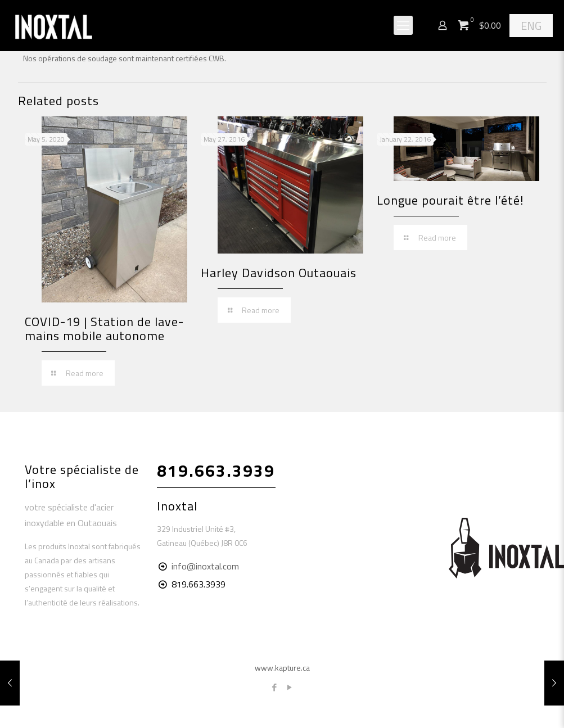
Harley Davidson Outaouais (279, 273)
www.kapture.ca (282, 668)
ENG (531, 26)
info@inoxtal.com (205, 566)
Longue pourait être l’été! (450, 200)
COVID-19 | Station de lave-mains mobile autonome (104, 329)
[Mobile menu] (403, 25)
